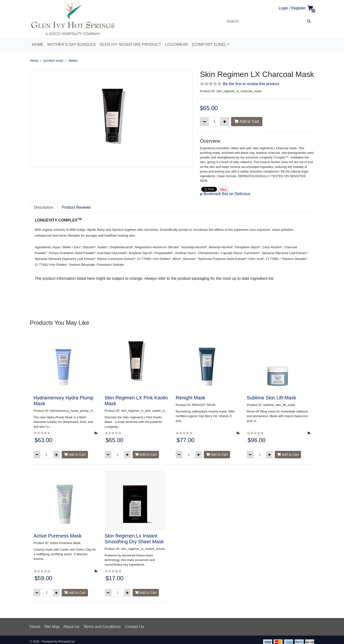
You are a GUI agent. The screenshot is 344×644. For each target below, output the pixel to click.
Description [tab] (44, 207)
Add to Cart (247, 121)
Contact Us (134, 627)
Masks (73, 61)
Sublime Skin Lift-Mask (271, 398)
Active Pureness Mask (58, 536)
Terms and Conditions (102, 627)
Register (298, 8)
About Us (71, 627)
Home (38, 45)
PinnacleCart (66, 642)
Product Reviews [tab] (76, 207)
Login (283, 8)
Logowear (177, 45)
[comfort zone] (209, 45)
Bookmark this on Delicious (227, 194)
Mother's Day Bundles (72, 45)
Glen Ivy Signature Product (130, 45)
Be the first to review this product (251, 84)
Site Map (52, 627)
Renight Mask (190, 398)
